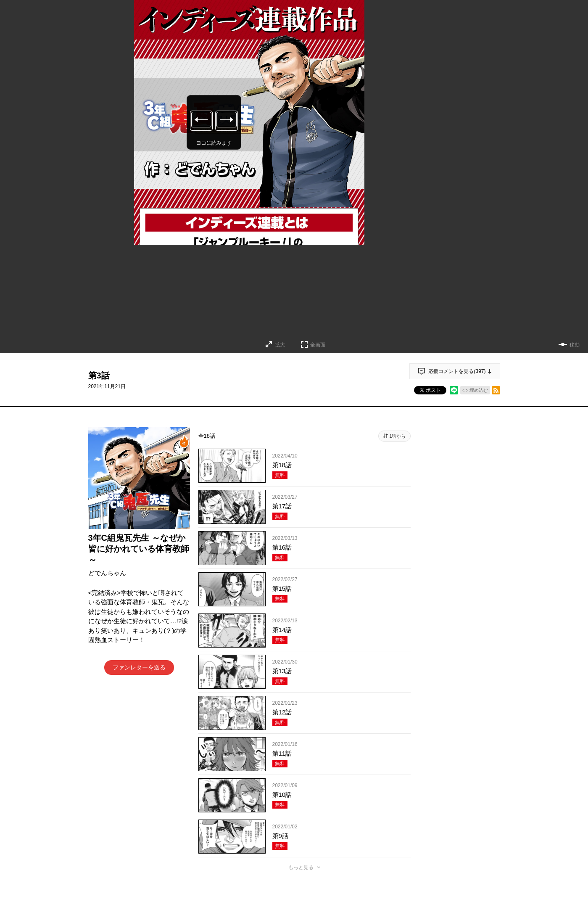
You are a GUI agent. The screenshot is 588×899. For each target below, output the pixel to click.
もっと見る (301, 867)
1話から (397, 436)
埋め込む (479, 390)
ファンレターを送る (139, 667)
